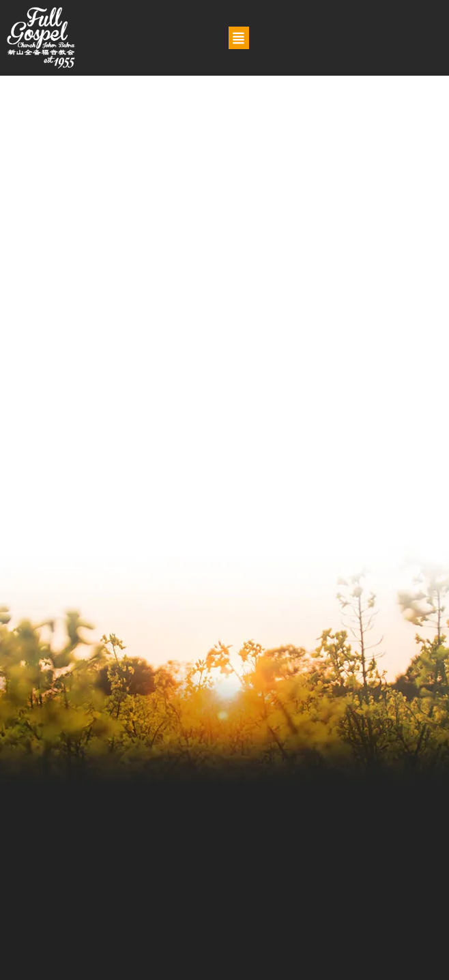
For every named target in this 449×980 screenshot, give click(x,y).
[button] (239, 38)
